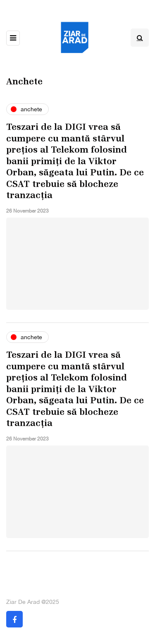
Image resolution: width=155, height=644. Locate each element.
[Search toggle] (140, 38)
